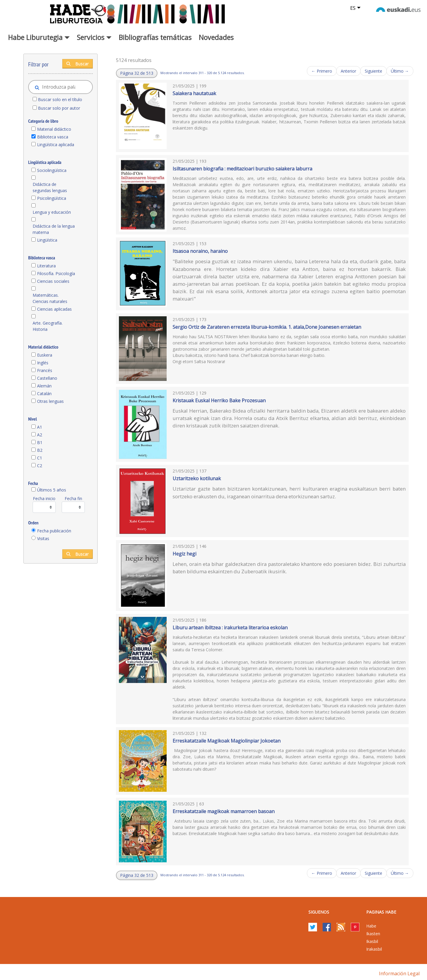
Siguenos (319, 912)
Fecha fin (73, 498)
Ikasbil (372, 941)
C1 (40, 458)
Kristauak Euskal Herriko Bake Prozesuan (219, 400)
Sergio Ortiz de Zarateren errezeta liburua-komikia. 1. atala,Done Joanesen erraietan (267, 327)
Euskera (45, 355)
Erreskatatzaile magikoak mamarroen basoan (224, 811)
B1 (40, 442)
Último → (400, 71)
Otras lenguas (50, 401)
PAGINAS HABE (381, 912)
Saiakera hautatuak (194, 93)
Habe (371, 926)
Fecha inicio (44, 498)
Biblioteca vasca (53, 137)
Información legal (399, 973)
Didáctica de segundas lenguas (50, 187)
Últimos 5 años (52, 490)
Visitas (43, 538)
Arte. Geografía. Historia (48, 326)
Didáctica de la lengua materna (54, 229)
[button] (137, 73)
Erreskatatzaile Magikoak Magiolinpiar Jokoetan (227, 741)
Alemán (44, 386)
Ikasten (373, 934)
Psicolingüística (52, 198)
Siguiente (373, 71)
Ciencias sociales (53, 281)
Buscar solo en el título (60, 99)
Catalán (44, 394)
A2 (40, 435)
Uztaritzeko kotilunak (197, 478)
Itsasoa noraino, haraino (200, 251)
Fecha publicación (54, 531)
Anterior (348, 71)
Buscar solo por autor (59, 108)
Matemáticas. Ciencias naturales (50, 298)
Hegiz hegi (184, 554)
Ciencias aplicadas (54, 309)
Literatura (46, 266)
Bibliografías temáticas (155, 37)
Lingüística (47, 240)
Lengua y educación (52, 212)
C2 (40, 466)
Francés (45, 370)
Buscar (78, 64)
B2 (40, 450)
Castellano (47, 378)
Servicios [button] (94, 37)
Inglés (43, 363)
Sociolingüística (52, 170)
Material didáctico (54, 129)
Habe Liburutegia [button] (39, 37)
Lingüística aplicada (56, 145)
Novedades (216, 37)
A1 (40, 427)
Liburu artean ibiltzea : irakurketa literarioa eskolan (230, 628)
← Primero (322, 71)
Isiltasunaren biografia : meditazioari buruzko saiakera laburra (242, 169)
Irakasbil (374, 949)
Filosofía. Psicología (56, 273)
